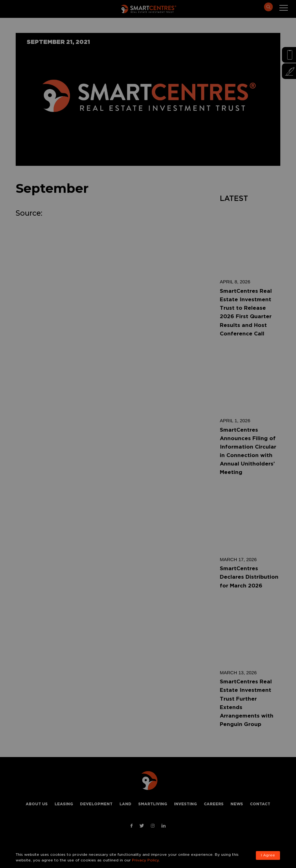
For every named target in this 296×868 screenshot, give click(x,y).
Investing (185, 804)
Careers (214, 804)
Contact (260, 804)
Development (96, 804)
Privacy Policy (145, 860)
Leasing (64, 804)
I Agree (268, 855)
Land (125, 804)
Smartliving (153, 804)
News (237, 804)
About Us (37, 804)
